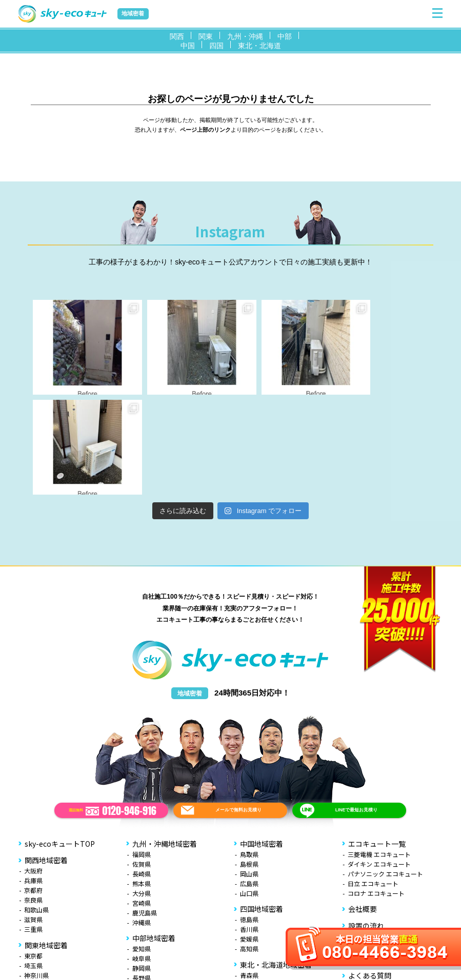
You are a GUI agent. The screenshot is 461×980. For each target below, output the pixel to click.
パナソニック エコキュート (385, 774)
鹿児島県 (145, 813)
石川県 (142, 907)
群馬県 (33, 914)
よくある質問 (370, 875)
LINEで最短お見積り (356, 710)
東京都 (33, 856)
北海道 (249, 934)
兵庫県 (33, 780)
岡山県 (249, 774)
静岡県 (142, 868)
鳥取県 (249, 754)
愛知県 (142, 849)
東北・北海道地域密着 (276, 865)
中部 (285, 36)
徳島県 (249, 819)
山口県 (249, 793)
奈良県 (33, 800)
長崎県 (142, 774)
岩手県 (249, 885)
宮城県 (249, 895)
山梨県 (33, 924)
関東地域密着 (46, 845)
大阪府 (33, 771)
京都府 (33, 790)
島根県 (249, 764)
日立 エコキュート (373, 783)
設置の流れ (366, 826)
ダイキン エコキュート (379, 764)
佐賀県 (142, 764)
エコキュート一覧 (377, 744)
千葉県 (33, 885)
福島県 (249, 924)
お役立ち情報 (370, 892)
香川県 (249, 829)
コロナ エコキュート (376, 793)
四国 (216, 46)
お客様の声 (366, 859)
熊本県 (142, 783)
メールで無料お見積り (238, 710)
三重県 (33, 829)
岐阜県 (142, 858)
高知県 (249, 849)
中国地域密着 (262, 744)
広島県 (249, 783)
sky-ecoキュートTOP (60, 744)
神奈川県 (36, 875)
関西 (177, 36)
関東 (206, 36)
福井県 (142, 917)
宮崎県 (142, 803)
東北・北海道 (259, 46)
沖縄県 (142, 822)
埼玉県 (33, 865)
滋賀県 (33, 819)
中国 (188, 46)
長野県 (142, 878)
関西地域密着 (46, 760)
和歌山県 (36, 810)
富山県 (142, 897)
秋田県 (249, 904)
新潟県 (142, 887)
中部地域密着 (154, 838)
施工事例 (363, 842)
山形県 (249, 914)
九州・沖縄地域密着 (165, 744)
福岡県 (142, 754)
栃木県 (33, 895)
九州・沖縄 (245, 36)
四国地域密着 (262, 809)
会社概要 (363, 809)
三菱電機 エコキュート (379, 754)
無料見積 (363, 909)
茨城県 (33, 904)
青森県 (249, 875)
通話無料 (113, 711)
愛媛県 (249, 839)
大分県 (142, 793)
